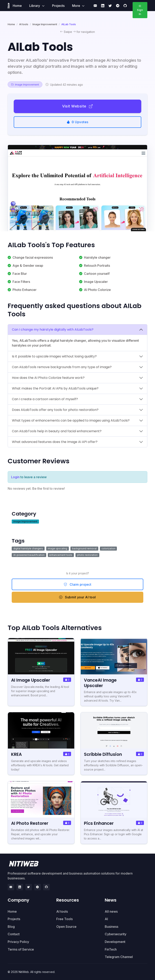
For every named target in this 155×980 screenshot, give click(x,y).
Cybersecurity (116, 934)
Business (112, 927)
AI (106, 919)
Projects (58, 6)
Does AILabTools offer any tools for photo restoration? (55, 410)
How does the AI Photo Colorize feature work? (48, 378)
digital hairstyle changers (28, 548)
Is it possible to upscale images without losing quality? (54, 356)
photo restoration (87, 555)
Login (15, 477)
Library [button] (35, 6)
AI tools (24, 24)
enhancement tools (61, 555)
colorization (108, 548)
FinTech (111, 949)
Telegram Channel (119, 957)
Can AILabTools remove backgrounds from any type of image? (62, 367)
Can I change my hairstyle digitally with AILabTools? (53, 330)
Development (115, 942)
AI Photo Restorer (30, 823)
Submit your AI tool (77, 597)
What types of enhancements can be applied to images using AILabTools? (71, 420)
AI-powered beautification (29, 555)
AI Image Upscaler (31, 680)
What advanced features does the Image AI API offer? (55, 442)
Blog (11, 927)
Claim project (78, 584)
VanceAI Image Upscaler (101, 683)
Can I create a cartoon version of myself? (45, 399)
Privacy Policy (18, 942)
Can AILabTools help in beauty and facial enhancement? (57, 431)
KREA (16, 754)
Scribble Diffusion (103, 754)
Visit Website (77, 106)
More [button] (76, 6)
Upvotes (77, 122)
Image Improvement (45, 24)
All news (111, 911)
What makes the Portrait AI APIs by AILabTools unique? (55, 388)
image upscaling (57, 548)
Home (17, 6)
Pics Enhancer (99, 823)
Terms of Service (21, 949)
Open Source (66, 927)
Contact (14, 934)
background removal (84, 548)
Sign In (140, 10)
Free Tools (64, 919)
